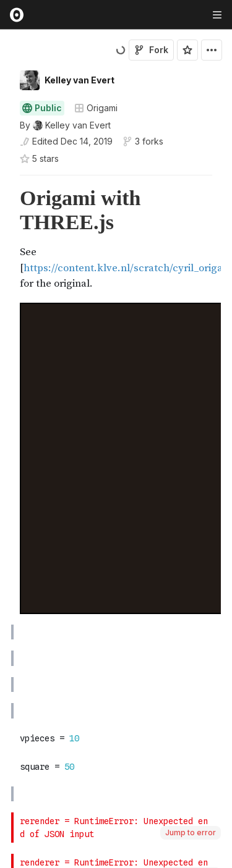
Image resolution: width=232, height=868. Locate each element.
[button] (5, 181)
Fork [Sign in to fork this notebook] (151, 50)
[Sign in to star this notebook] (187, 50)
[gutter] (6, 239)
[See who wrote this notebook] (65, 125)
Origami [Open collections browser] (96, 108)
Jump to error (191, 832)
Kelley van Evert (79, 80)
